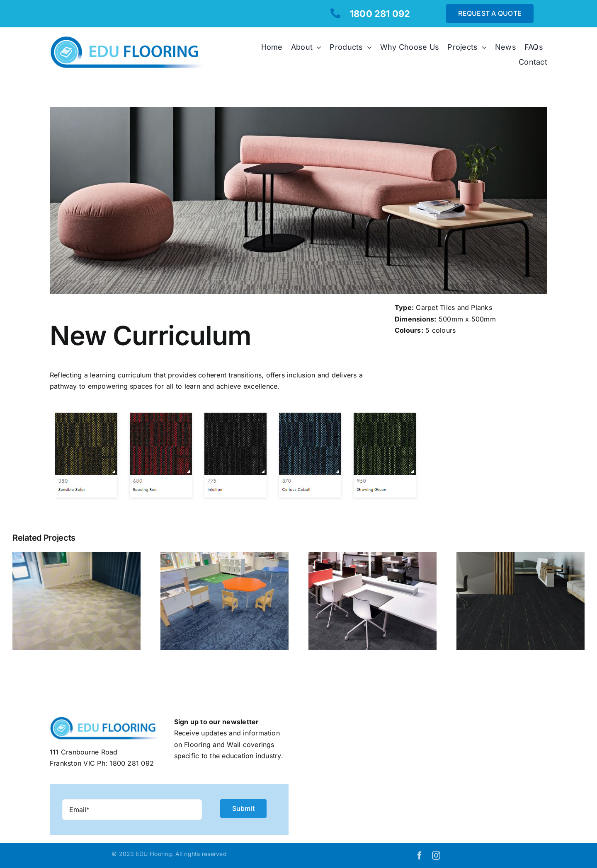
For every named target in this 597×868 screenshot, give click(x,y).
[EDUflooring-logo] (130, 39)
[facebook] (420, 856)
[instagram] (436, 856)
